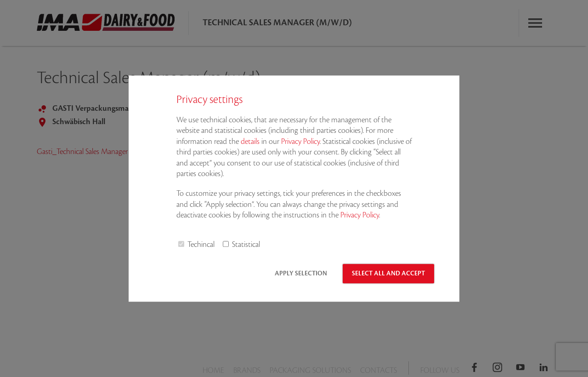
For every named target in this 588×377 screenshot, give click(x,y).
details (250, 142)
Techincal (201, 245)
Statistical (246, 245)
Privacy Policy (300, 142)
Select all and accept (388, 273)
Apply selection (301, 273)
